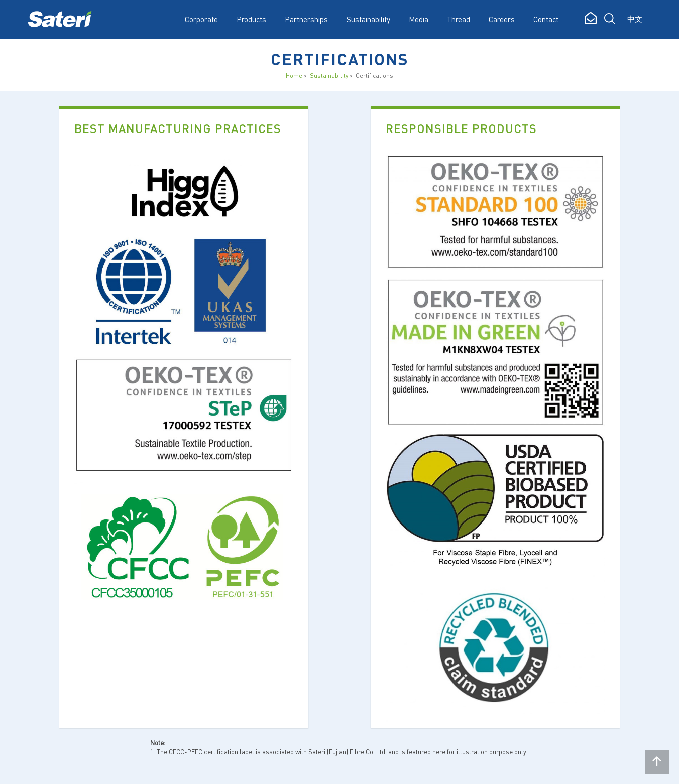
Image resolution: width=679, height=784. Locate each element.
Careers (502, 19)
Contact (546, 19)
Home (294, 76)
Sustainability (329, 76)
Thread (459, 19)
